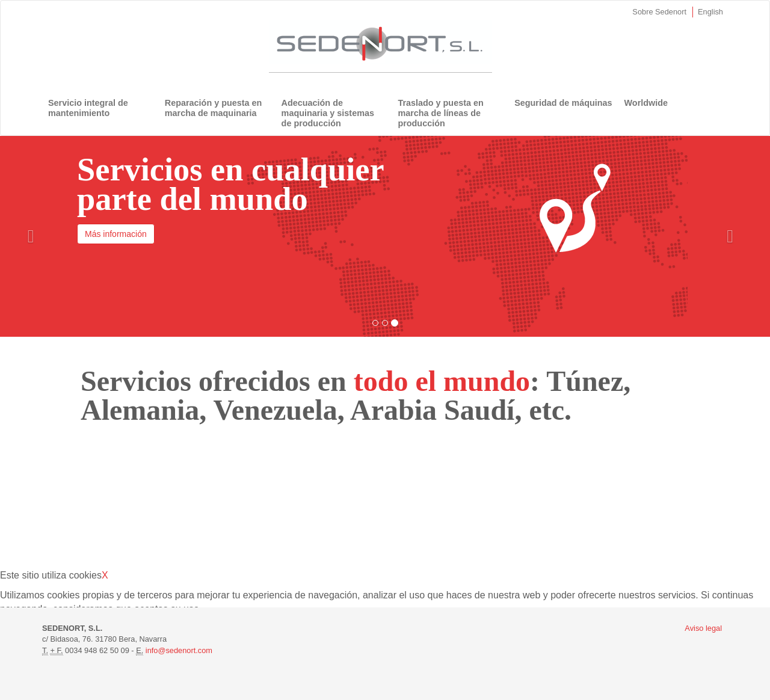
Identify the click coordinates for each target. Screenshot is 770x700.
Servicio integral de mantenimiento (88, 108)
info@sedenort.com (179, 650)
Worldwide (646, 103)
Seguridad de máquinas (563, 103)
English (710, 12)
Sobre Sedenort (659, 12)
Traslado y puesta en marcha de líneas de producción (440, 113)
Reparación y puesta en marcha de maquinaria (214, 108)
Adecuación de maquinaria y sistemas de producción (328, 113)
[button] (31, 236)
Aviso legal (703, 628)
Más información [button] (116, 234)
